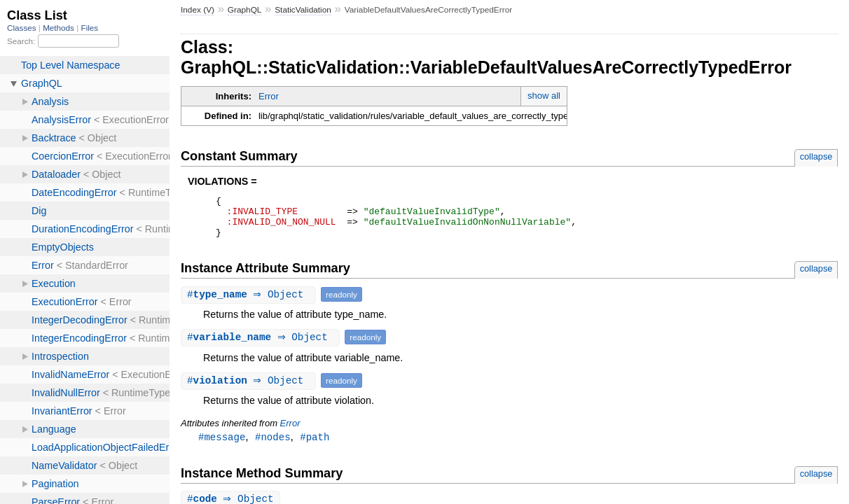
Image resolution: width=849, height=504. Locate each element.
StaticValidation (303, 10)
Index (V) (198, 10)
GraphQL (245, 10)
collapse (816, 156)
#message (222, 446)
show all (544, 96)
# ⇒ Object (250, 303)
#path (315, 446)
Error (269, 96)
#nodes (273, 446)
